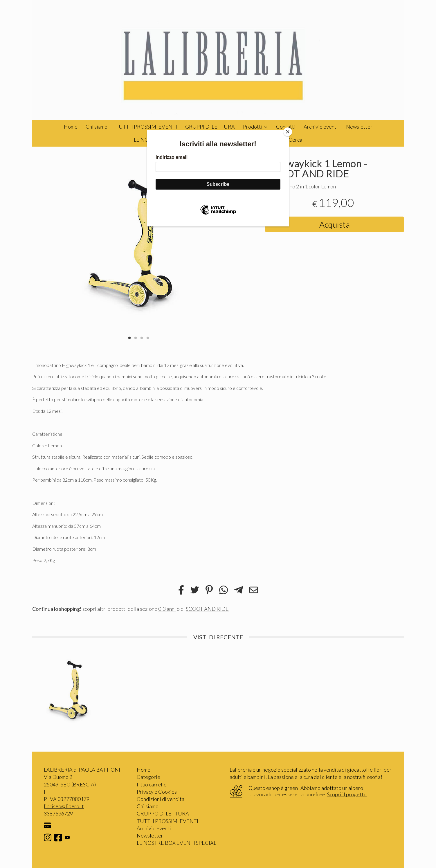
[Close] (288, 132)
